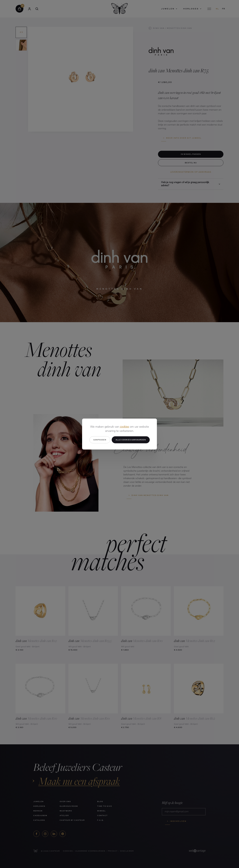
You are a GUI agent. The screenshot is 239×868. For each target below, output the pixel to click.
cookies (124, 427)
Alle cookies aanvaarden (131, 440)
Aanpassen (100, 440)
